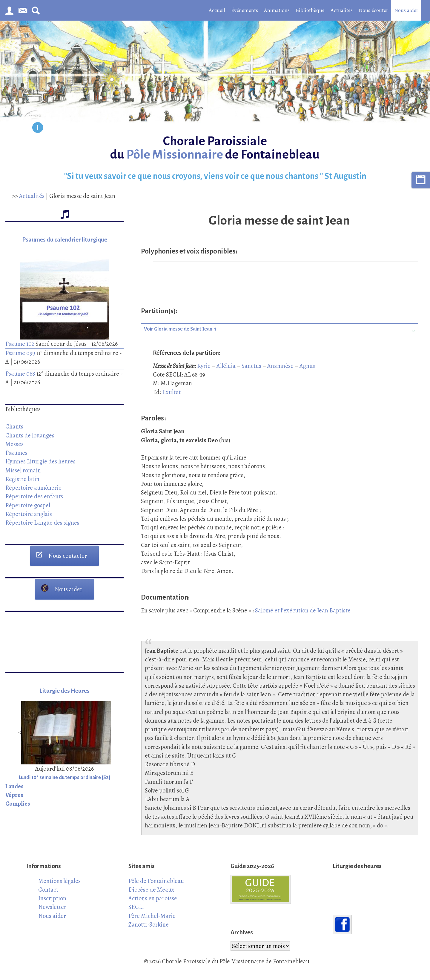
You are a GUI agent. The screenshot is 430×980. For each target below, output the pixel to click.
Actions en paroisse (153, 898)
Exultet (171, 392)
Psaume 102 (20, 344)
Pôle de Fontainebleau (156, 881)
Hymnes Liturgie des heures (40, 461)
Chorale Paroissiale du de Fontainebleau (215, 148)
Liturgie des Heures (64, 691)
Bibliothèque (310, 10)
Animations (277, 10)
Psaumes (16, 453)
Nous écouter (373, 10)
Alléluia (226, 366)
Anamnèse (280, 366)
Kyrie (204, 366)
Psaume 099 (20, 353)
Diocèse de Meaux (151, 890)
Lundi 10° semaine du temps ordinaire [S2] (65, 778)
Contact (48, 890)
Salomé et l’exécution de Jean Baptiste (303, 610)
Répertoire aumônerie (33, 488)
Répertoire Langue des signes (42, 523)
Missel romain (23, 470)
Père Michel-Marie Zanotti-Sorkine (152, 920)
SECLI (136, 907)
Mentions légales (59, 881)
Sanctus (251, 366)
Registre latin (22, 479)
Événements (245, 10)
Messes (14, 444)
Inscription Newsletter (52, 903)
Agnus (307, 366)
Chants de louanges (30, 435)
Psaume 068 (20, 374)
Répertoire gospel (28, 505)
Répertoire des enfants (34, 496)
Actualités (342, 10)
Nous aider (406, 10)
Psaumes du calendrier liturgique (65, 240)
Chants (14, 426)
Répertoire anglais (29, 514)
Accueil (217, 10)
